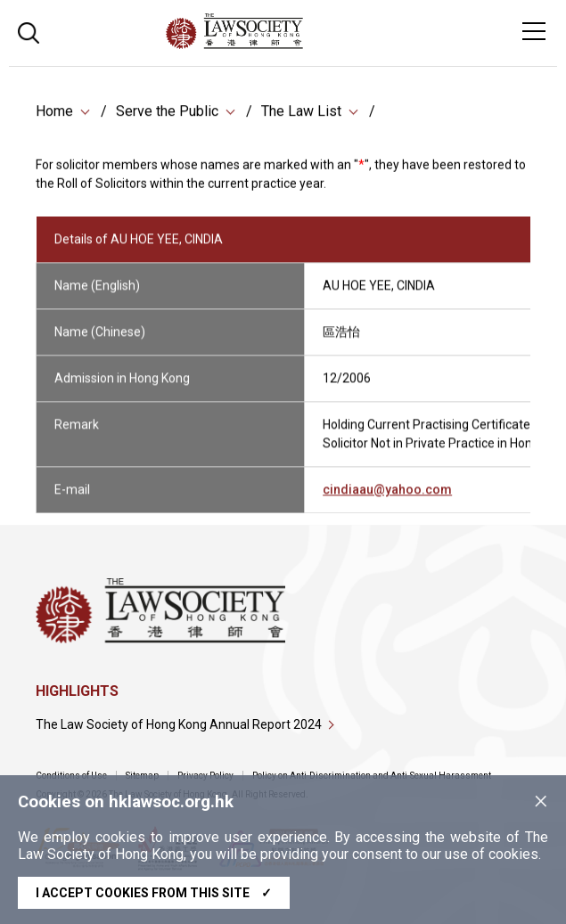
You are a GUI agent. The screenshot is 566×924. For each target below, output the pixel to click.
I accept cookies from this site (154, 893)
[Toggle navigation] (534, 31)
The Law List (301, 113)
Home (54, 113)
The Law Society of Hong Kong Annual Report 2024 (179, 724)
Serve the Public (167, 113)
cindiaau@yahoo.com (387, 497)
